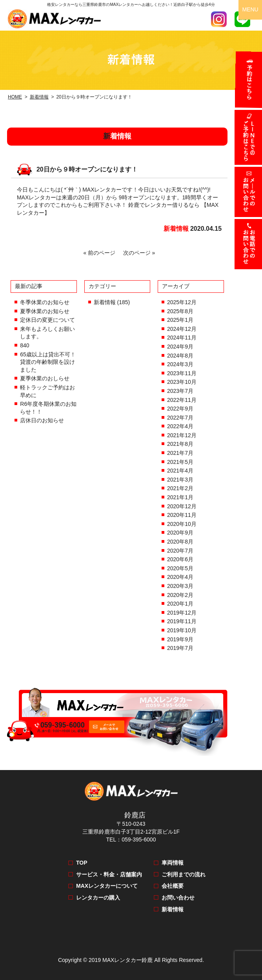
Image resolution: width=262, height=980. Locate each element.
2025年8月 (180, 311)
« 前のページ (101, 253)
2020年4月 (180, 577)
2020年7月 (180, 551)
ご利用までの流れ (184, 874)
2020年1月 (180, 604)
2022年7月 (180, 418)
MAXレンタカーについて (107, 886)
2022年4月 (180, 426)
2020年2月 (180, 595)
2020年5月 (180, 568)
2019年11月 (182, 621)
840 (25, 345)
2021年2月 (180, 488)
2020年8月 (180, 542)
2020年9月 (180, 533)
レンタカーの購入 (98, 898)
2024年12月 (182, 329)
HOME (15, 97)
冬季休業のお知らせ (45, 302)
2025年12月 (182, 302)
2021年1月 (180, 497)
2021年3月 (180, 480)
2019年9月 (180, 639)
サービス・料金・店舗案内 (109, 874)
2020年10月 (182, 524)
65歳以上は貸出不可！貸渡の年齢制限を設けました (48, 362)
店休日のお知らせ (42, 420)
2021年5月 (180, 462)
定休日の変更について (47, 320)
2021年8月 (180, 444)
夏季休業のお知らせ (45, 311)
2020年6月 (180, 559)
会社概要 (173, 886)
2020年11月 (182, 515)
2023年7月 (180, 391)
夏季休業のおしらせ (45, 378)
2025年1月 (180, 320)
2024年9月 (180, 347)
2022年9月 (180, 409)
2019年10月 (182, 630)
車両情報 (173, 863)
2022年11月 (182, 400)
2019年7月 (180, 648)
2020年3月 (180, 586)
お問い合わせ (178, 898)
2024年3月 (180, 364)
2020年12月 (182, 506)
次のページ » (137, 253)
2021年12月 (182, 435)
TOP (82, 863)
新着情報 (39, 97)
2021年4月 (180, 471)
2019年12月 (182, 613)
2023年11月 (182, 373)
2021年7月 (180, 453)
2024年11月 (182, 338)
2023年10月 (182, 382)
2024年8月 (180, 356)
